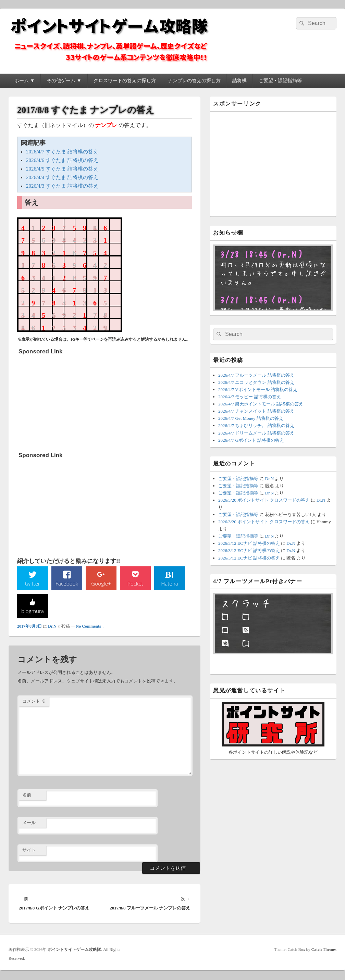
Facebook (67, 583)
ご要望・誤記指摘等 (280, 81)
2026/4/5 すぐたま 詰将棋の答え (62, 169)
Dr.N (52, 627)
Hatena (170, 583)
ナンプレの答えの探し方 (194, 81)
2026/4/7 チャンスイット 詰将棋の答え (256, 411)
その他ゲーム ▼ (64, 81)
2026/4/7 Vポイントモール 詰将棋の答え (258, 390)
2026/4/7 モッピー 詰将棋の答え (250, 397)
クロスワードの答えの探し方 (125, 81)
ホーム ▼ (24, 81)
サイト (29, 851)
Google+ (101, 583)
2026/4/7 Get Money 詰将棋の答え (251, 418)
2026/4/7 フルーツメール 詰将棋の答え (256, 375)
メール (29, 823)
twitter (33, 583)
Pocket (135, 583)
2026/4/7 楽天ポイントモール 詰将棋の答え (261, 404)
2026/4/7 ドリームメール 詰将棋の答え (256, 433)
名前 (27, 796)
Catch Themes (324, 950)
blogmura (32, 611)
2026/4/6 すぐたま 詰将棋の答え (62, 160)
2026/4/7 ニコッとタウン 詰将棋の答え (256, 382)
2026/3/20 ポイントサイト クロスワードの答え (264, 500)
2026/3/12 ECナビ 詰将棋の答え (249, 543)
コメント (34, 702)
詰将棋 (239, 81)
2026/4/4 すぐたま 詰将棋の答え (62, 177)
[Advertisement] (70, 401)
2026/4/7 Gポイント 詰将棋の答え (251, 440)
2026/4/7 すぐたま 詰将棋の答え (62, 152)
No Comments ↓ (90, 627)
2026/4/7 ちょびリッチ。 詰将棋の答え (256, 425)
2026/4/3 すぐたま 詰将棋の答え (62, 186)
